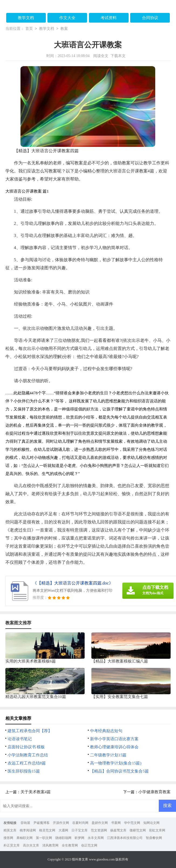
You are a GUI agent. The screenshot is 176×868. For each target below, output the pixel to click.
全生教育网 (70, 845)
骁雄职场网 (63, 838)
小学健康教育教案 (154, 792)
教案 (64, 29)
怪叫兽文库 (80, 859)
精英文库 (10, 830)
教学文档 (26, 18)
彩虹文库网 (157, 830)
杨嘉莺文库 (118, 830)
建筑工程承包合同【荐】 (30, 731)
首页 (29, 29)
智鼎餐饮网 (154, 838)
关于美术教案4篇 (36, 792)
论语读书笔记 (20, 739)
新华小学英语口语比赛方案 (114, 739)
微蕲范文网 (138, 830)
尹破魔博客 (42, 823)
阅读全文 (101, 56)
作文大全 (67, 18)
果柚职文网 (25, 838)
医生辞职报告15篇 (24, 771)
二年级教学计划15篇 (108, 755)
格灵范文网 (47, 830)
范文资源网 (99, 830)
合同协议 (150, 18)
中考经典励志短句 (106, 731)
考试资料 (109, 18)
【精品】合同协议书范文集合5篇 (119, 771)
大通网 (63, 830)
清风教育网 (50, 845)
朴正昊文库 (12, 845)
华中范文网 (132, 823)
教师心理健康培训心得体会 (114, 747)
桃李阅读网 (28, 830)
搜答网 (8, 838)
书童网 (116, 823)
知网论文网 (151, 823)
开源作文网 (61, 823)
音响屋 (25, 823)
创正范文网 (89, 845)
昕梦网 (80, 838)
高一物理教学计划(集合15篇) (116, 763)
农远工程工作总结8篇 (27, 763)
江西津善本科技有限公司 (125, 838)
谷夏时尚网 (80, 823)
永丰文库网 (96, 838)
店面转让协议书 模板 (26, 747)
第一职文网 (44, 838)
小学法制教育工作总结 (28, 755)
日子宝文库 (80, 830)
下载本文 (118, 56)
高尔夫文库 (31, 845)
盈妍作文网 (100, 823)
